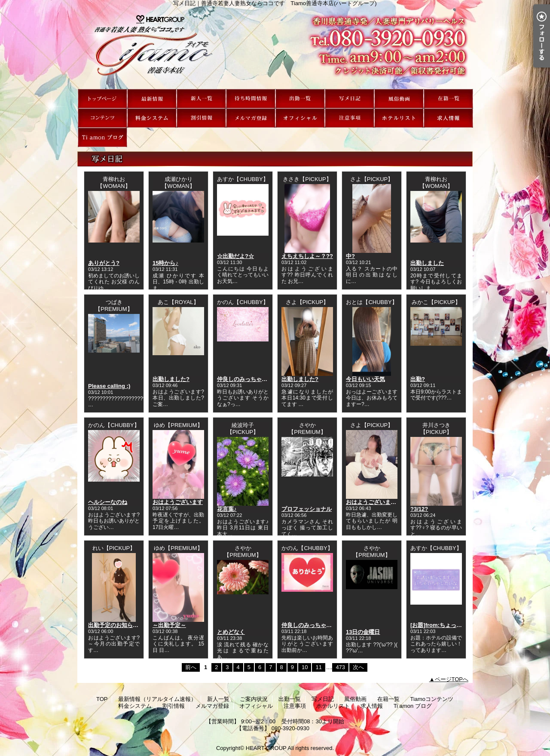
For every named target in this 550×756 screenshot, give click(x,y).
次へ (358, 667)
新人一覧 (201, 99)
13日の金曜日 (363, 632)
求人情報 (448, 118)
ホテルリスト (399, 118)
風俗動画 (399, 99)
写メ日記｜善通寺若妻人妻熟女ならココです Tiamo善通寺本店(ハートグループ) (275, 48)
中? (350, 256)
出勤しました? (171, 379)
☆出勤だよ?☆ (235, 256)
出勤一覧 (300, 99)
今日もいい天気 (365, 379)
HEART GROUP (266, 748)
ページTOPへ (452, 679)
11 (318, 667)
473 (340, 667)
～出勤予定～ (169, 625)
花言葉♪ (227, 509)
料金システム (152, 118)
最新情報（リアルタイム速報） (152, 99)
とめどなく (231, 632)
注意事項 (350, 118)
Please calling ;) (109, 386)
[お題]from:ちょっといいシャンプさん (458, 625)
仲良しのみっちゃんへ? (247, 379)
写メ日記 (350, 99)
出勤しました (427, 263)
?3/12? (419, 509)
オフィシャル (300, 118)
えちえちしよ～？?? (307, 256)
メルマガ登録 (251, 118)
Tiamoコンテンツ (102, 118)
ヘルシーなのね (108, 502)
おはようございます (178, 502)
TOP (102, 99)
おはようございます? (373, 502)
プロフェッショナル (307, 509)
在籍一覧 (448, 99)
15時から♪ (165, 263)
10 (305, 667)
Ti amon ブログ (102, 137)
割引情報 (201, 118)
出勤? (418, 379)
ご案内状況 (251, 99)
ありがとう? (104, 263)
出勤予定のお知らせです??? (124, 625)
